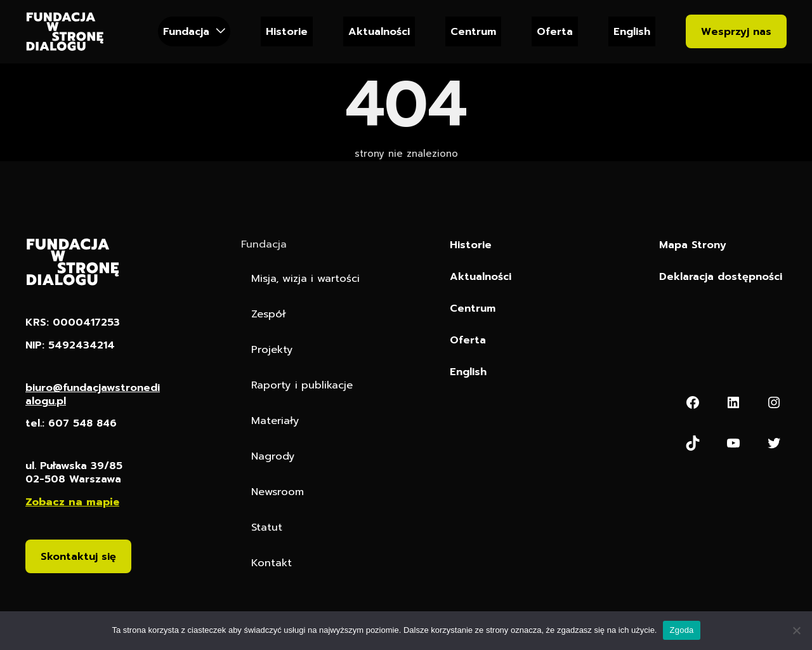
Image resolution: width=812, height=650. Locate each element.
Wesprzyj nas (736, 31)
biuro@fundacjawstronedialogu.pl (93, 395)
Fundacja (186, 31)
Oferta (555, 31)
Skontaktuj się (78, 557)
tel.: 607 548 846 (72, 424)
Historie (287, 31)
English (632, 31)
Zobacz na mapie (72, 502)
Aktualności (379, 31)
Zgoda (681, 630)
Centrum (473, 31)
